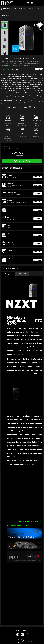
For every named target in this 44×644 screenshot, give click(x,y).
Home (5, 9)
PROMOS (10, 9)
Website (30, 642)
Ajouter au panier (22, 161)
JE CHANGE (38, 177)
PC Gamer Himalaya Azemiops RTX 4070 (26, 9)
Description (8, 274)
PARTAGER (40, 69)
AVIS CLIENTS (14, 69)
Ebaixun (25, 642)
